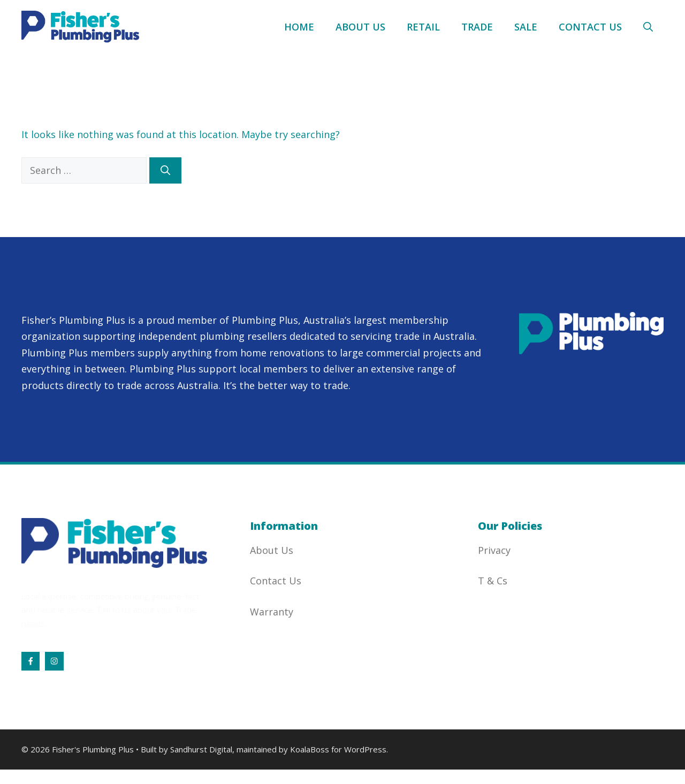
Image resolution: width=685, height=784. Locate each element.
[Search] (165, 170)
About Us (360, 27)
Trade (477, 27)
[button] (648, 27)
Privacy (494, 550)
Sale (526, 27)
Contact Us (590, 27)
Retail (423, 27)
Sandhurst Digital (201, 749)
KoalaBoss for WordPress (338, 749)
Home (299, 27)
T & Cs (493, 581)
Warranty (272, 612)
